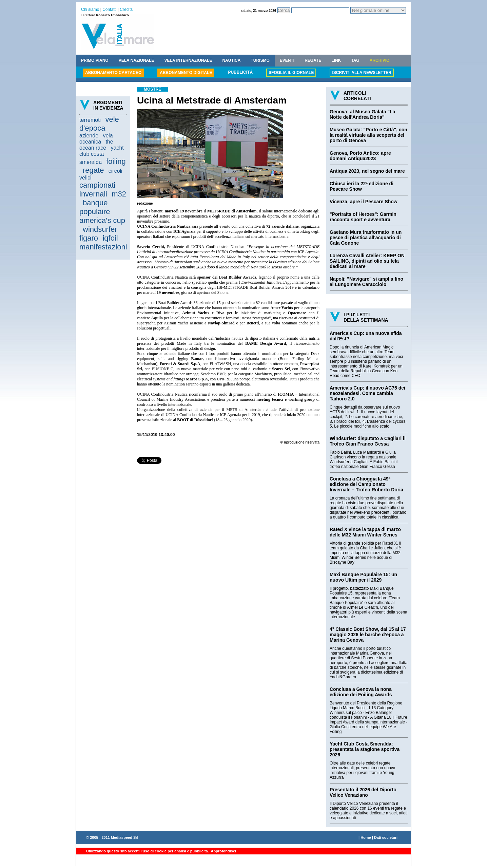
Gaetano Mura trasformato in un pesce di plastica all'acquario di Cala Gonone (366, 238)
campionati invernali (97, 190)
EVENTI (287, 60)
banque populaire (95, 207)
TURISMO (260, 60)
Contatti (109, 10)
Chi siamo (90, 10)
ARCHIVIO (380, 60)
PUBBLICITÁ (240, 72)
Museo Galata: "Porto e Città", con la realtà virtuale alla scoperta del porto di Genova (368, 135)
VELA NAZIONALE (137, 60)
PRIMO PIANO (95, 60)
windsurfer (100, 229)
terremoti (90, 120)
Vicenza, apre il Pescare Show (364, 202)
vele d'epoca (99, 124)
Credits (126, 10)
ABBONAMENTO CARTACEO (113, 73)
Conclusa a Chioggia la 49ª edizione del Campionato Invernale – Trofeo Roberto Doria (366, 484)
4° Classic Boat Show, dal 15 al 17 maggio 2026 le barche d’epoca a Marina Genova (368, 635)
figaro (89, 238)
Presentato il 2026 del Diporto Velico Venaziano (363, 792)
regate (93, 170)
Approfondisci (223, 851)
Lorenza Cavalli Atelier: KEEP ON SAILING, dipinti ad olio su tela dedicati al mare (367, 261)
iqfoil (110, 238)
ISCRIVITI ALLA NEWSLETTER (362, 73)
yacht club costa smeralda (102, 155)
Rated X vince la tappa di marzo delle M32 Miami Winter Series (365, 532)
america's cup (102, 220)
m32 (119, 194)
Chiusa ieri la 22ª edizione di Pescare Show (362, 186)
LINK (336, 60)
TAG (355, 60)
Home (366, 837)
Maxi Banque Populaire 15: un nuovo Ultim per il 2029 (363, 577)
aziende (89, 136)
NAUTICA (231, 60)
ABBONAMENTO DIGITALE (186, 73)
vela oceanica (96, 139)
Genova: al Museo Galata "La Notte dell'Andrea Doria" (362, 114)
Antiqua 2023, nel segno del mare (367, 171)
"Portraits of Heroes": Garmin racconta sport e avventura (363, 217)
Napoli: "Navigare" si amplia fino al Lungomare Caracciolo (366, 282)
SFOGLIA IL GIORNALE (291, 73)
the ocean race (96, 145)
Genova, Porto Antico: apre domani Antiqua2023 (360, 156)
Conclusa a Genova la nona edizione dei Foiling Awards (361, 692)
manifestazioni (103, 247)
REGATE (313, 60)
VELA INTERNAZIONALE (188, 60)
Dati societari (386, 837)
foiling (116, 161)
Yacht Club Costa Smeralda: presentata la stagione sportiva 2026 (365, 749)
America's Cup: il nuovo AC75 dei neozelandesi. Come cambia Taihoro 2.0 (367, 393)
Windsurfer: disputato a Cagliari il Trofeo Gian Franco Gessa (368, 441)
